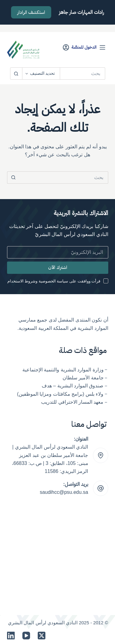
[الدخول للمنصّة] (80, 47)
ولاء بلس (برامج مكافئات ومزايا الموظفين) (60, 394)
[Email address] (58, 252)
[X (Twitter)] (42, 636)
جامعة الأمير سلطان (83, 378)
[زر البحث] (16, 74)
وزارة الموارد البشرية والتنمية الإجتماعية (63, 370)
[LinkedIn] (11, 636)
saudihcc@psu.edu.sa (64, 492)
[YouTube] (26, 636)
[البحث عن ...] (83, 74)
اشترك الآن (58, 267)
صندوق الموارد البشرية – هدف (73, 386)
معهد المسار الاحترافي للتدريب (72, 402)
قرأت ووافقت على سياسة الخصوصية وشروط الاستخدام (54, 281)
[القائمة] (102, 47)
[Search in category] (41, 74)
